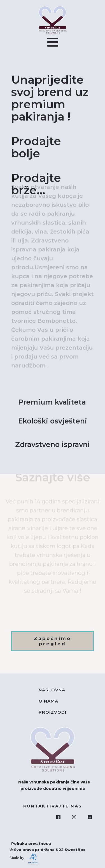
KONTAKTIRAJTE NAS (53, 806)
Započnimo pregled (53, 641)
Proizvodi (53, 712)
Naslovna (52, 690)
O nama (48, 701)
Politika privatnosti (28, 843)
